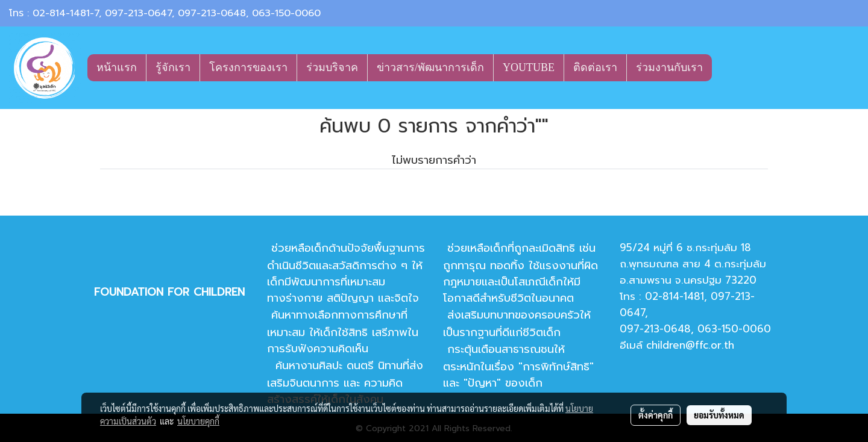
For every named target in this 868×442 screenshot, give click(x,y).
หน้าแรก (117, 67)
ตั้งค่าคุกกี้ (656, 415)
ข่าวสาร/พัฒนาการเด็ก (430, 67)
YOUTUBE (529, 67)
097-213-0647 (138, 13)
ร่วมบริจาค (332, 67)
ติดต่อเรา (595, 67)
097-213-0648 (212, 13)
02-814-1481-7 (66, 13)
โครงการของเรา (248, 67)
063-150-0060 (286, 13)
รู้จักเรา (173, 67)
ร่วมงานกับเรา (669, 67)
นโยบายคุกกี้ (198, 421)
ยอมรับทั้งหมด (719, 415)
